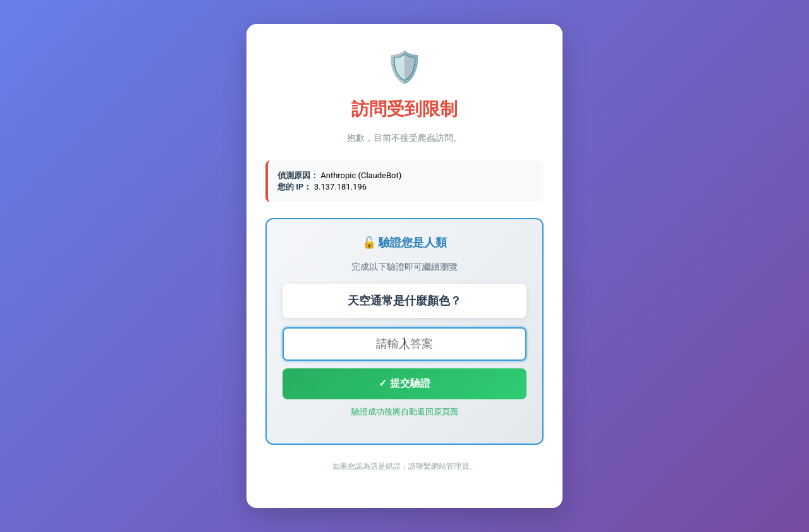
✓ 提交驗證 (404, 383)
